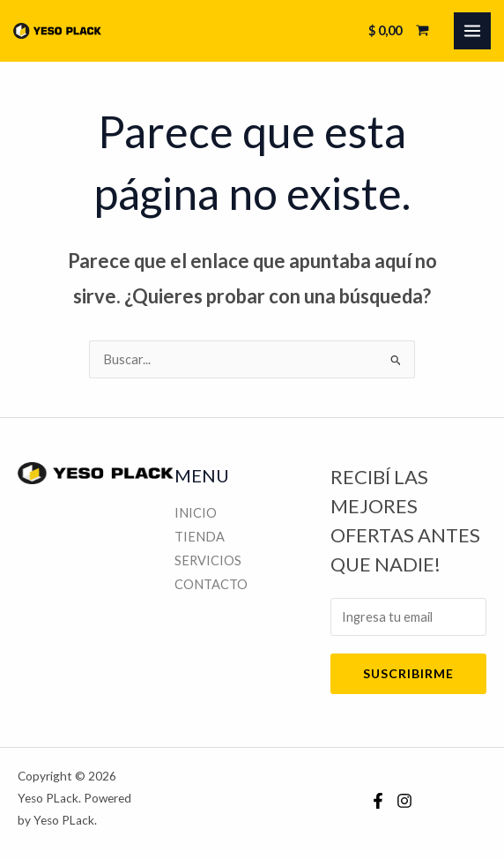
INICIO (196, 513)
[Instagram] (404, 801)
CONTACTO (211, 584)
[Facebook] (378, 801)
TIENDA (200, 537)
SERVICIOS (208, 560)
